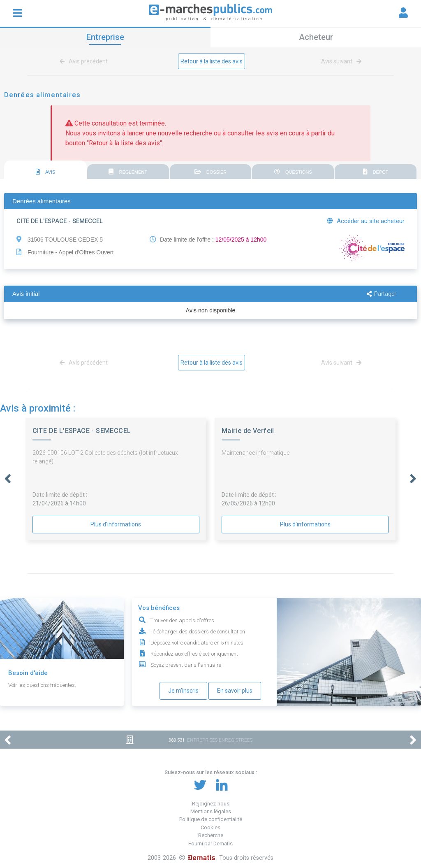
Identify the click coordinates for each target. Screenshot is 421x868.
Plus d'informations (116, 524)
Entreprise (105, 37)
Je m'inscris (183, 691)
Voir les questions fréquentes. (42, 685)
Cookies (210, 827)
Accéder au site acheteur (366, 221)
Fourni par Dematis (210, 844)
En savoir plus (235, 691)
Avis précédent (85, 61)
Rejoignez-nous (211, 804)
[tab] (45, 170)
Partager (382, 294)
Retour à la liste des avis (212, 61)
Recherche (211, 835)
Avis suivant (340, 61)
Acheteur (316, 37)
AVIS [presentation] (46, 172)
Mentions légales (211, 811)
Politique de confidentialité (211, 819)
